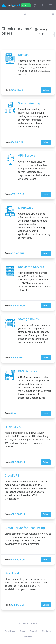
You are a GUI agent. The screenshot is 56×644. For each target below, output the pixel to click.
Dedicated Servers (31, 267)
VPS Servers (27, 156)
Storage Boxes (28, 319)
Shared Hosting (29, 103)
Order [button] (26, 5)
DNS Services (27, 371)
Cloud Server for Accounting (25, 528)
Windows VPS (28, 208)
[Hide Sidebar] (50, 5)
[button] (35, 5)
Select (46, 90)
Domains (24, 55)
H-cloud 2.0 (13, 427)
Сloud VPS (12, 476)
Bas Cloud (12, 573)
